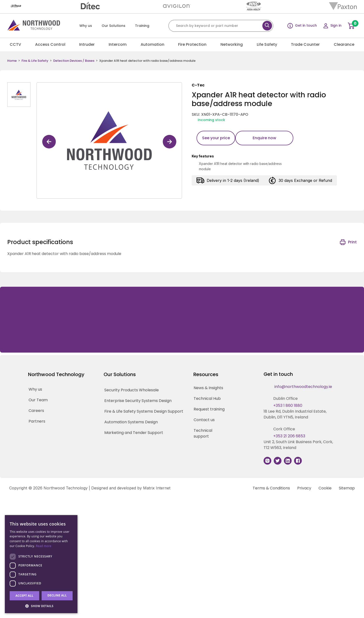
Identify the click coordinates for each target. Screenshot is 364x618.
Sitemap (347, 488)
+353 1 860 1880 (288, 406)
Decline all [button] (57, 595)
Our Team (38, 400)
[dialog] (41, 564)
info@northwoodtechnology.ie (303, 387)
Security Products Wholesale (132, 390)
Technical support (203, 433)
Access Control (50, 44)
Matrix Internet (157, 488)
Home (12, 61)
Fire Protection (192, 44)
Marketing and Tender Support (134, 433)
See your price (216, 138)
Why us (86, 26)
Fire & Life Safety (35, 61)
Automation (152, 44)
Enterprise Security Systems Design (138, 401)
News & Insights (208, 388)
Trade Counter (305, 44)
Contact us (204, 420)
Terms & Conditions (271, 488)
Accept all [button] (24, 596)
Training (142, 26)
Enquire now (264, 138)
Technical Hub (207, 398)
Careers (36, 411)
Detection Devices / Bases (74, 61)
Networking (232, 44)
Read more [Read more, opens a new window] (44, 546)
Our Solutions (114, 26)
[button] (41, 606)
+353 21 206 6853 (289, 436)
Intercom (118, 44)
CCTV (15, 44)
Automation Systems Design (131, 422)
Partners (37, 421)
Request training (209, 409)
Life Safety (267, 44)
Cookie (325, 488)
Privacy (304, 488)
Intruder (87, 44)
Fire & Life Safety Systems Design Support (144, 411)
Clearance (344, 44)
